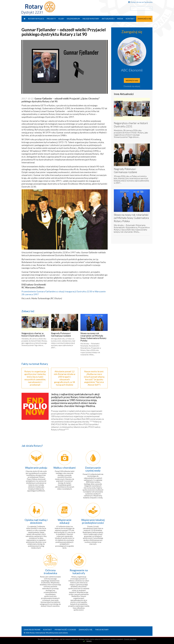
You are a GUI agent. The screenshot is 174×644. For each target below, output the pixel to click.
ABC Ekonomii (132, 70)
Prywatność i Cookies (65, 630)
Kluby (61, 19)
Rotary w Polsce (36, 19)
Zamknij (89, 641)
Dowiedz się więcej (132, 86)
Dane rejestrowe (32, 630)
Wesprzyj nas (132, 80)
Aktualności (108, 19)
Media (120, 19)
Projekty (51, 19)
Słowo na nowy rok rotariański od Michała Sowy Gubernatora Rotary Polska (93, 337)
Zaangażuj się (144, 19)
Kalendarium (73, 19)
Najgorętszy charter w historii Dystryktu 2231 (33, 334)
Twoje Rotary (102, 630)
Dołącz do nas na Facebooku (140, 2)
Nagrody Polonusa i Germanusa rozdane (61, 334)
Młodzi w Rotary (91, 19)
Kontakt (130, 19)
